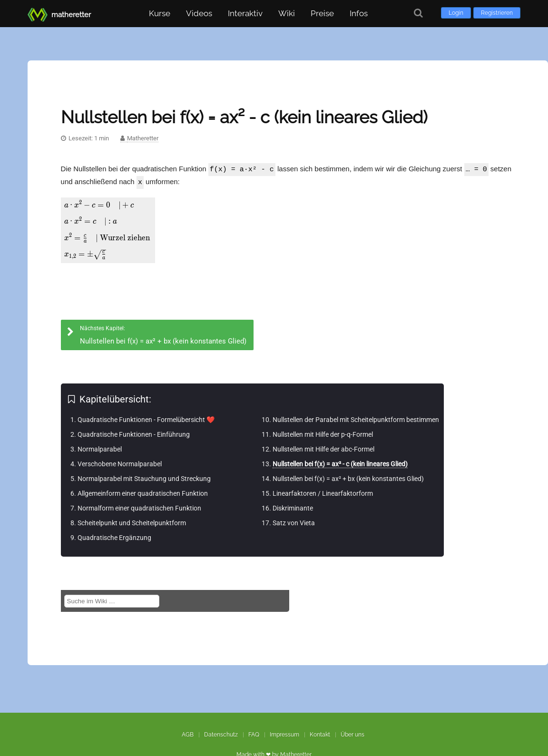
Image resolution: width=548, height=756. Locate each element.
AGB (188, 735)
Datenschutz (221, 735)
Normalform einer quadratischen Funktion (139, 505)
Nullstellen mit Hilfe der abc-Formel (323, 446)
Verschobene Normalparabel (120, 461)
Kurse (160, 13)
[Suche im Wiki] (112, 598)
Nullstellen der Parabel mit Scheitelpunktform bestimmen (356, 417)
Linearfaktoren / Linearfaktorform (323, 491)
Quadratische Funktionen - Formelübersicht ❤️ (146, 417)
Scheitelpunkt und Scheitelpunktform (132, 520)
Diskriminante (293, 505)
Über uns (352, 735)
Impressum (284, 735)
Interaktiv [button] (245, 13)
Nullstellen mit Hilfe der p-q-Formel (323, 432)
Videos (199, 13)
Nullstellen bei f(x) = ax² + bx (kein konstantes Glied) (348, 476)
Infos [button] (359, 13)
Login (456, 13)
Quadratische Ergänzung (114, 535)
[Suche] (418, 13)
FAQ (254, 735)
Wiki (287, 13)
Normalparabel (100, 446)
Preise (322, 13)
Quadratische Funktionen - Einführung (134, 432)
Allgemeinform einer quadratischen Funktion (143, 491)
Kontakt (320, 735)
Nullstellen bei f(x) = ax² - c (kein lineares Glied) (340, 461)
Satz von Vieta (294, 520)
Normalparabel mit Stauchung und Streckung (144, 476)
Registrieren (497, 13)
